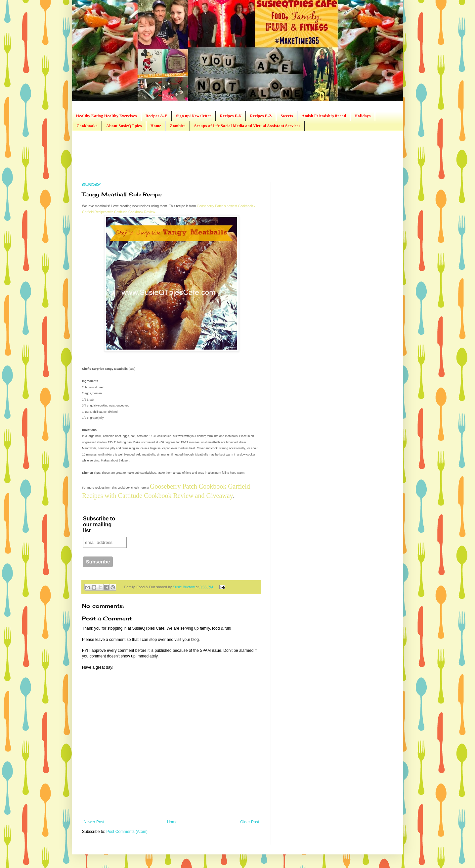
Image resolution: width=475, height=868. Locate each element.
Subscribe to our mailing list (99, 525)
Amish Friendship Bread (324, 116)
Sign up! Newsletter (194, 116)
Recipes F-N (231, 116)
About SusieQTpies (124, 126)
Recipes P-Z (261, 116)
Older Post (250, 822)
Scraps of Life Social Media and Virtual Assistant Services (247, 126)
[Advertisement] (202, 156)
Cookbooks (87, 126)
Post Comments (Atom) (127, 832)
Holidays (363, 116)
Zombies (178, 126)
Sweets (287, 116)
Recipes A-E (156, 116)
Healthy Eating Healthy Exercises (107, 116)
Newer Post (94, 822)
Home (156, 126)
